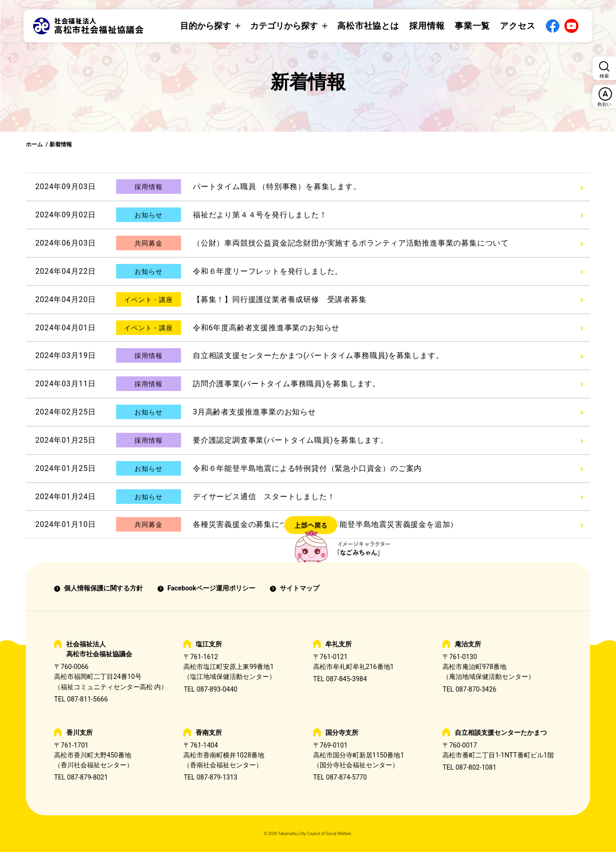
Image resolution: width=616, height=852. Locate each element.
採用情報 (427, 26)
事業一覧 (473, 26)
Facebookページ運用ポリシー (211, 588)
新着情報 (61, 144)
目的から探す (205, 26)
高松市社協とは (368, 26)
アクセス (518, 26)
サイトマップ (300, 588)
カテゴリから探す (284, 26)
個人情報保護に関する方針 (103, 588)
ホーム (34, 144)
